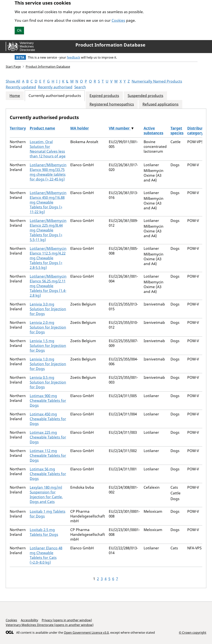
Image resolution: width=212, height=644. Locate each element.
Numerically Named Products (157, 81)
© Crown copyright (193, 632)
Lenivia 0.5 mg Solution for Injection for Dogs (48, 382)
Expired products (104, 96)
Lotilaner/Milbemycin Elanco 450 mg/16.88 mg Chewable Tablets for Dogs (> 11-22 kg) (48, 202)
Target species (177, 131)
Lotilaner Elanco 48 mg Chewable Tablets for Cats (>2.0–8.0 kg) (46, 555)
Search (80, 87)
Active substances (153, 131)
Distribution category (198, 131)
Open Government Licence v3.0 (86, 633)
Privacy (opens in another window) (67, 620)
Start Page (13, 67)
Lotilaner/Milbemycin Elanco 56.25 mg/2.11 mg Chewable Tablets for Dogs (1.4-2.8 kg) (48, 286)
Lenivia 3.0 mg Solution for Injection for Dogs (48, 309)
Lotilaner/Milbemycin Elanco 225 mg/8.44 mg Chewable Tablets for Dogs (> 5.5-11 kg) (48, 230)
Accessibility (29, 620)
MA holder (80, 128)
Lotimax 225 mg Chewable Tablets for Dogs (48, 437)
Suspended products (145, 96)
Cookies (118, 20)
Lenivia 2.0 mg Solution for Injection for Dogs (48, 327)
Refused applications (160, 104)
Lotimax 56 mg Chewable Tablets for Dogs (48, 474)
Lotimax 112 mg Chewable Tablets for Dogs (48, 455)
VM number (120, 128)
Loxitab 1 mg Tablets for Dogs (48, 514)
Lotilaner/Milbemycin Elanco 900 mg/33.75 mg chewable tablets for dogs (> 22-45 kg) (48, 172)
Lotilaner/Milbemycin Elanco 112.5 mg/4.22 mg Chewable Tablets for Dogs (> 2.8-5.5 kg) (48, 258)
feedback (74, 57)
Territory (18, 128)
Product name (42, 128)
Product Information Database (110, 45)
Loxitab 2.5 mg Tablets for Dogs (44, 532)
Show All (13, 81)
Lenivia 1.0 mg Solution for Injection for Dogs (48, 364)
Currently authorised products (55, 96)
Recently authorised (55, 87)
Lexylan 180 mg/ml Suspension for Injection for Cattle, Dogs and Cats (46, 494)
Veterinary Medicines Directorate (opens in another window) (50, 625)
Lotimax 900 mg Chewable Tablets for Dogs (48, 401)
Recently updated (21, 87)
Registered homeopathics (112, 104)
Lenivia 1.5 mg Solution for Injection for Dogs (48, 346)
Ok (19, 30)
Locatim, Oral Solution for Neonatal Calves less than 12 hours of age (48, 149)
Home (15, 96)
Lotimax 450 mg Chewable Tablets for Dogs (48, 419)
